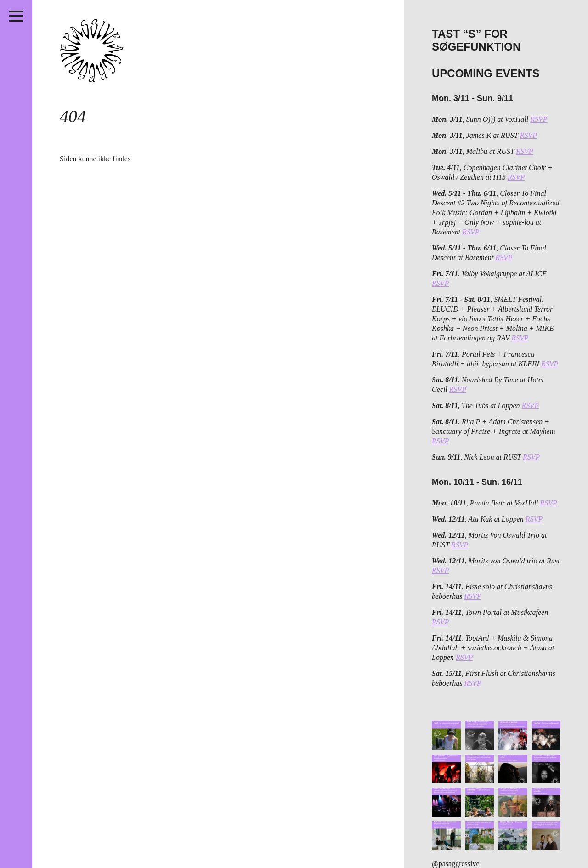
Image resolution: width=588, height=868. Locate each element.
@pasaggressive (456, 864)
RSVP (539, 119)
